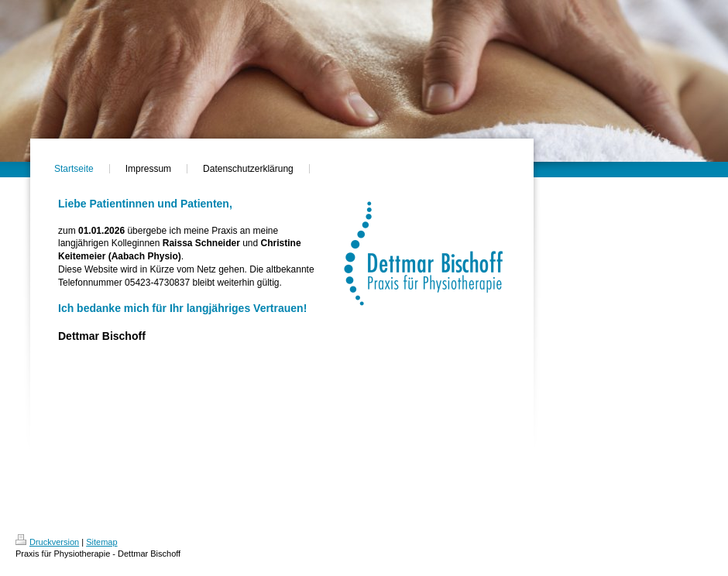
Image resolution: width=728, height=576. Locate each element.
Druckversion (47, 542)
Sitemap (101, 542)
